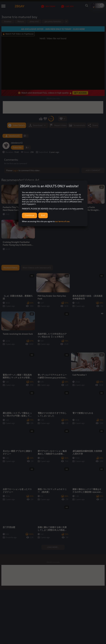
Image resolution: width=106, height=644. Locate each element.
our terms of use (62, 221)
